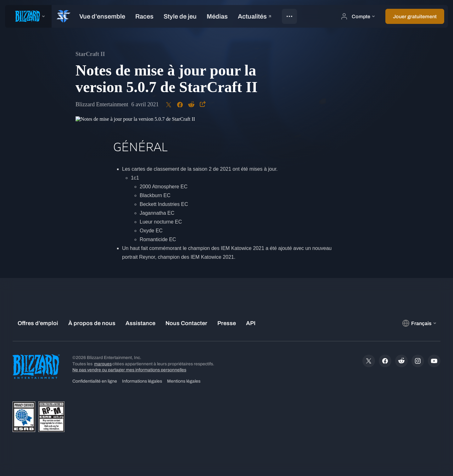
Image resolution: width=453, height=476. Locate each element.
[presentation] (28, 16)
